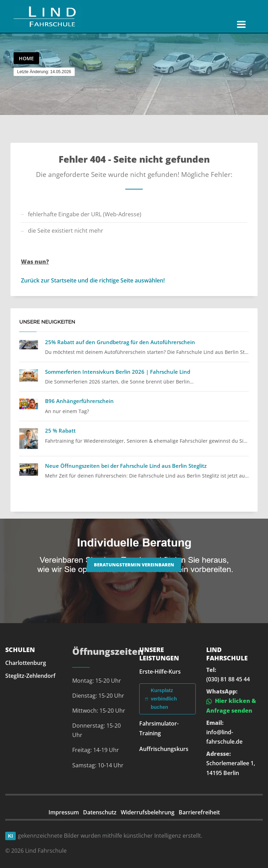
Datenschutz (100, 812)
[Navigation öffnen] (241, 24)
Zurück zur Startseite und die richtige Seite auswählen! (93, 280)
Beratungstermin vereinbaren (134, 565)
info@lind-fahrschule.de (224, 737)
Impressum (64, 812)
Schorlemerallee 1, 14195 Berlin (231, 768)
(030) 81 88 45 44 (228, 679)
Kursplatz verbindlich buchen (161, 699)
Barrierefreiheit (199, 812)
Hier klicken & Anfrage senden (231, 706)
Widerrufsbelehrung (148, 812)
